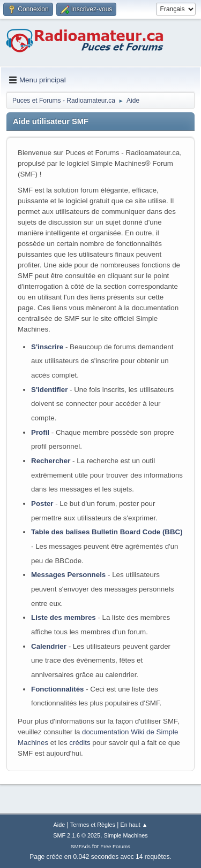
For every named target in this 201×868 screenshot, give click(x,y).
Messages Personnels (68, 575)
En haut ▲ (134, 825)
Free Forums (115, 846)
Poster (42, 504)
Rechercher (51, 461)
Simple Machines (126, 835)
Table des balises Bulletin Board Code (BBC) (107, 532)
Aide (59, 825)
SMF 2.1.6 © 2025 (77, 835)
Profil (40, 432)
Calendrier (49, 646)
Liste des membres (64, 617)
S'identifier (49, 390)
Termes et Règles (93, 825)
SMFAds (81, 846)
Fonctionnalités (57, 689)
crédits (80, 743)
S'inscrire (47, 347)
